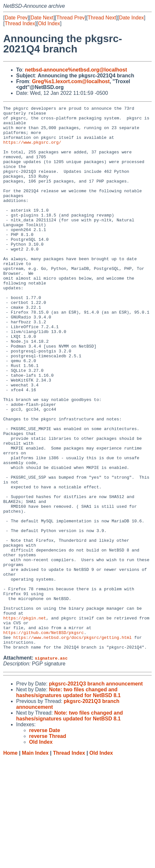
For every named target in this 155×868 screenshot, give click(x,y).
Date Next (42, 18)
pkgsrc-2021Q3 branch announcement (96, 792)
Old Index (49, 23)
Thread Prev (71, 18)
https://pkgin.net (25, 721)
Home (10, 862)
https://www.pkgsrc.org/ (32, 150)
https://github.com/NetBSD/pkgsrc (44, 738)
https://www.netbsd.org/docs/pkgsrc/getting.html (72, 744)
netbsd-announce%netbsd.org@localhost (76, 70)
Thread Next (102, 18)
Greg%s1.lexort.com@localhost (71, 81)
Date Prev (16, 18)
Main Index (35, 862)
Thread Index (20, 23)
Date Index (131, 18)
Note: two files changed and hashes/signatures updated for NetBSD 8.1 (68, 801)
